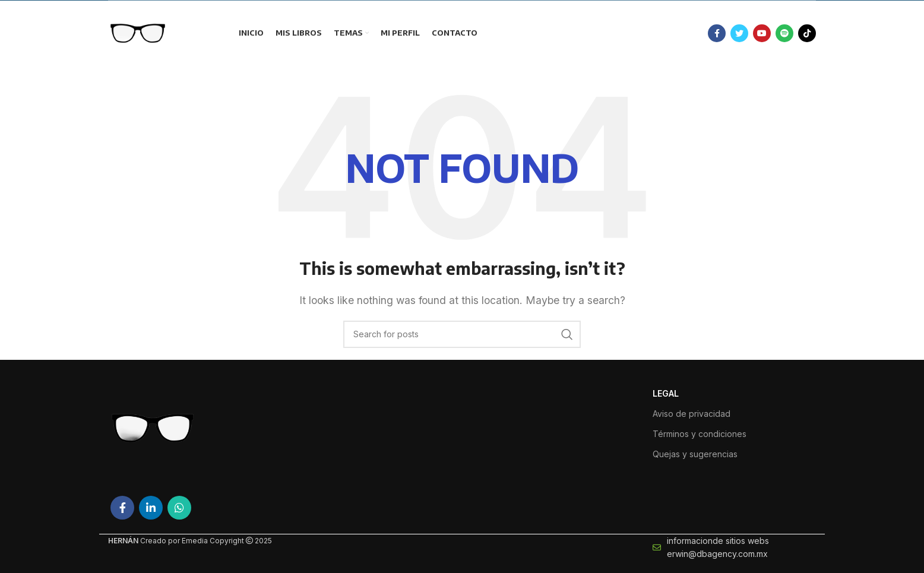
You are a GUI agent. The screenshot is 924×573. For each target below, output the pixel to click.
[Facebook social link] (717, 33)
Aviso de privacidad (692, 414)
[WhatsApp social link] (179, 508)
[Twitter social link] (739, 33)
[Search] (462, 334)
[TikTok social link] (807, 33)
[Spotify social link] (784, 33)
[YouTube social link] (762, 33)
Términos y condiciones (700, 434)
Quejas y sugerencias (695, 454)
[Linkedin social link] (151, 508)
